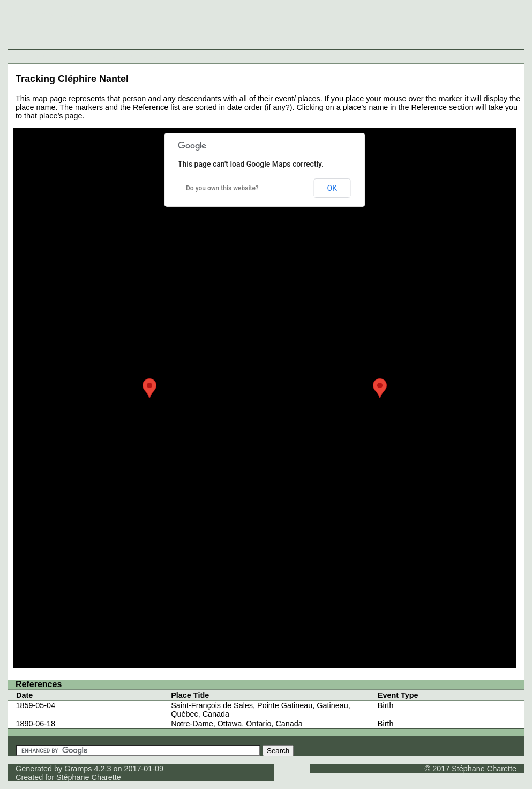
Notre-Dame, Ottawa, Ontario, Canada (237, 724)
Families (107, 56)
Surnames (73, 56)
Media (191, 56)
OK (332, 188)
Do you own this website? (222, 188)
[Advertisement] (334, 27)
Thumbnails (223, 56)
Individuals (36, 56)
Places (136, 56)
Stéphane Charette (89, 777)
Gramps (78, 769)
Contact (259, 56)
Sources (164, 56)
